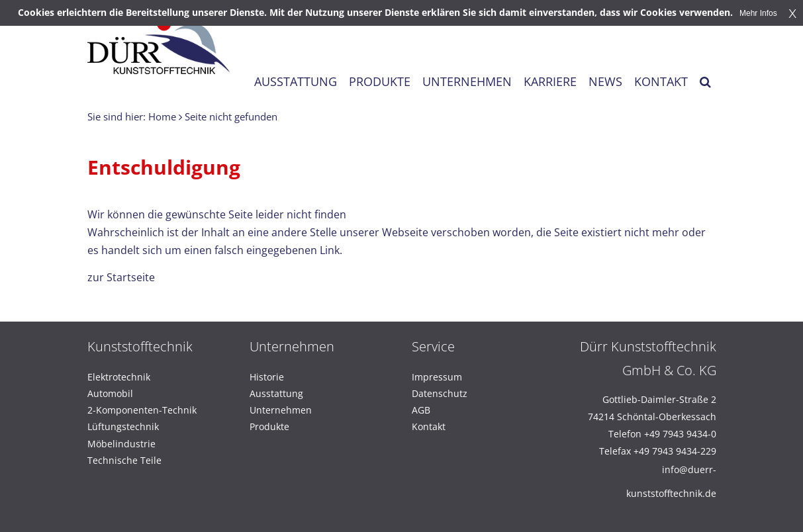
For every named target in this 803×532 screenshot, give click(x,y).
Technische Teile (124, 460)
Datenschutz (440, 393)
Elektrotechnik (119, 377)
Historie (267, 377)
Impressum (437, 377)
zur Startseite (121, 277)
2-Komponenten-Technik (142, 410)
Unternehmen (281, 410)
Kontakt (429, 426)
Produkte (269, 426)
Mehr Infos (758, 13)
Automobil (110, 393)
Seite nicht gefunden (231, 117)
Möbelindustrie (121, 444)
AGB (421, 410)
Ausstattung (276, 393)
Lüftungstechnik (123, 426)
